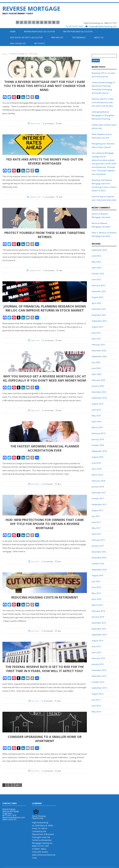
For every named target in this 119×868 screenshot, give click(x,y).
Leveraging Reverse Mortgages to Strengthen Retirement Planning (103, 115)
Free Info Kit (57, 38)
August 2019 (98, 404)
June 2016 (96, 587)
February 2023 (98, 285)
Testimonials (79, 38)
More (60, 124)
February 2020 (98, 380)
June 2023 (96, 279)
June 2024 (96, 256)
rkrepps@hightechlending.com (103, 26)
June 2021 (96, 333)
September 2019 (99, 398)
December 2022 (99, 291)
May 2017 (96, 528)
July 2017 (96, 516)
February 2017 (98, 540)
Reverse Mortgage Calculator (39, 32)
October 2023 (98, 274)
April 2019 (96, 422)
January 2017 (98, 546)
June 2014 (96, 706)
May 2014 (96, 712)
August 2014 (98, 694)
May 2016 (96, 593)
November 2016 (99, 558)
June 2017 (96, 522)
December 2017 (99, 493)
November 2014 (99, 676)
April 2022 (96, 303)
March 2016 (97, 605)
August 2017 (98, 510)
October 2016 (98, 564)
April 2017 (96, 534)
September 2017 (99, 504)
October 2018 (98, 445)
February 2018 (98, 481)
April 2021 (96, 339)
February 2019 (98, 433)
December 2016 (99, 552)
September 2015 (99, 635)
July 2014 (96, 700)
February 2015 (98, 658)
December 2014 (99, 670)
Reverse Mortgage (31, 9)
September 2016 (99, 570)
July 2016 (96, 581)
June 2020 (96, 368)
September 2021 (99, 321)
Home (13, 32)
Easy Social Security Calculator (26, 38)
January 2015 (98, 664)
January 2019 (98, 439)
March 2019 (97, 427)
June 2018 (96, 463)
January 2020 (98, 386)
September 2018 (99, 451)
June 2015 (96, 646)
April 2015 (96, 652)
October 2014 (98, 682)
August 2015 (98, 641)
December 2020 (99, 351)
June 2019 (96, 410)
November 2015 (99, 629)
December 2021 (99, 309)
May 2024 (96, 262)
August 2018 (98, 457)
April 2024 (96, 268)
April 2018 (96, 469)
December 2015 (99, 623)
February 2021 (98, 345)
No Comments (49, 124)
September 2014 (99, 688)
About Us (99, 38)
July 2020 (96, 362)
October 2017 (98, 498)
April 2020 (96, 374)
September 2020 (99, 356)
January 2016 (98, 617)
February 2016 (98, 611)
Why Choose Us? (18, 43)
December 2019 (99, 392)
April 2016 (96, 599)
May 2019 (96, 416)
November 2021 (99, 315)
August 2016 (98, 575)
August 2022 (98, 297)
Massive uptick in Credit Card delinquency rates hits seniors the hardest (103, 102)
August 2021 (98, 327)
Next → (18, 785)
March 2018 (97, 475)
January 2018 (98, 487)
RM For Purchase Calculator (78, 32)
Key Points (40, 43)
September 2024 (99, 250)
